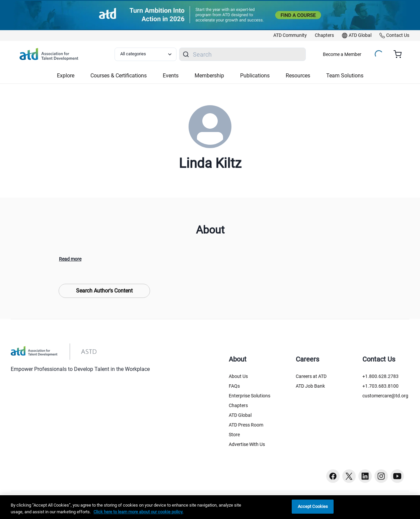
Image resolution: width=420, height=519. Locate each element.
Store (234, 435)
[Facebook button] (333, 476)
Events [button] (171, 76)
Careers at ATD (311, 376)
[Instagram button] (381, 476)
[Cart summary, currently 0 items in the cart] (400, 54)
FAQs (234, 386)
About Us (238, 376)
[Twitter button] (349, 476)
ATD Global (240, 415)
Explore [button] (66, 76)
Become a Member (342, 54)
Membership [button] (209, 76)
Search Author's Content (104, 291)
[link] (290, 36)
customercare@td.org (385, 396)
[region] (210, 507)
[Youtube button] (397, 476)
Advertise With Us (247, 444)
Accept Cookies (313, 506)
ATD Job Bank (310, 386)
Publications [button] (255, 76)
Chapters (238, 405)
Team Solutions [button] (345, 76)
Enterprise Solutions (250, 396)
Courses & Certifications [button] (119, 76)
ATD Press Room (246, 425)
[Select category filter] (146, 54)
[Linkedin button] (365, 476)
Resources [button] (298, 76)
